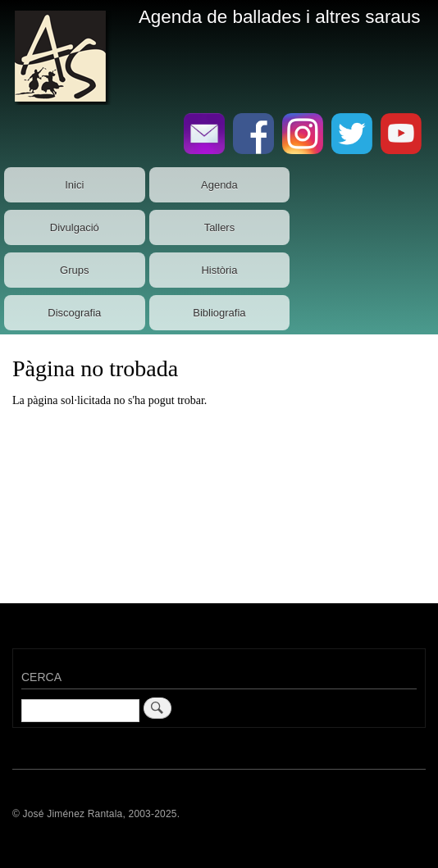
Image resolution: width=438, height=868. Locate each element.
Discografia (74, 313)
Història (219, 270)
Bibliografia (219, 313)
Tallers (220, 227)
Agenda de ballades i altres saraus (280, 17)
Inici (74, 185)
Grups (74, 270)
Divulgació (75, 227)
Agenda (219, 185)
